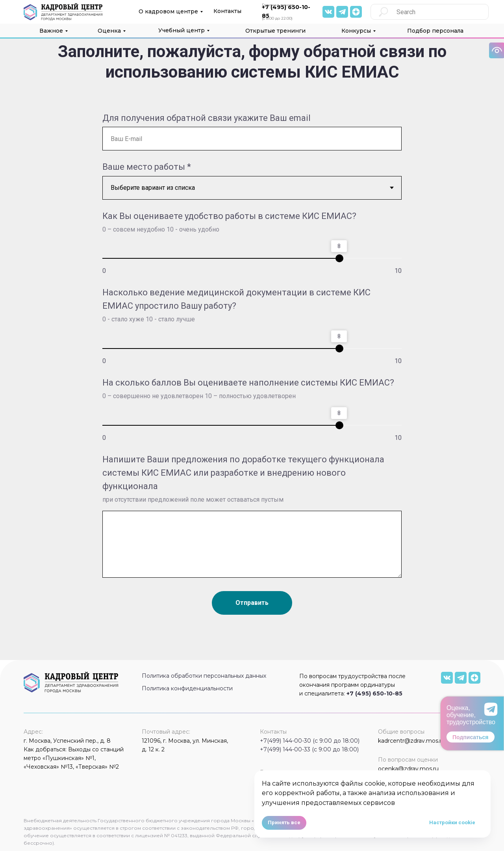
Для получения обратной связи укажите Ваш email (207, 118)
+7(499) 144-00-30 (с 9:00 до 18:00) (310, 741)
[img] (328, 12)
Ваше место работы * (147, 167)
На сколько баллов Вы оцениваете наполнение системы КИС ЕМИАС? (248, 383)
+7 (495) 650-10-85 (374, 693)
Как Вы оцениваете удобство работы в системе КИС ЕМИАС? (229, 216)
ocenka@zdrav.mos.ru (408, 769)
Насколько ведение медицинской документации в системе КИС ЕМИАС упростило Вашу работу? (236, 299)
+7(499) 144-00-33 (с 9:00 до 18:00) (309, 749)
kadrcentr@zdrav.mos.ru (411, 741)
